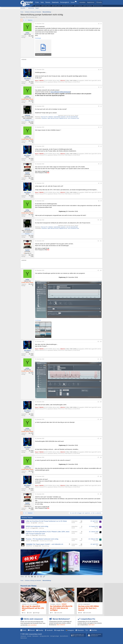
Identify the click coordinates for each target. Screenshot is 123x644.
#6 (101, 146)
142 (24, 613)
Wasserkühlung (42, 535)
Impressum (23, 636)
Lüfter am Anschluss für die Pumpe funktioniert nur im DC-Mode (46, 521)
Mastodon (81, 630)
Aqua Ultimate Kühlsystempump (60, 92)
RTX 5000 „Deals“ (47, 6)
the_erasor (96, 541)
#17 (101, 438)
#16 (101, 419)
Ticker (37, 2)
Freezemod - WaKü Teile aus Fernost (50, 118)
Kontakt (29, 636)
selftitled (28, 535)
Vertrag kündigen (55, 636)
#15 (101, 402)
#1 (101, 24)
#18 (101, 457)
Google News (60, 630)
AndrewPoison (29, 546)
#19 (101, 476)
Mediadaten (35, 636)
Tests (42, 2)
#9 (101, 201)
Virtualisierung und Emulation (46, 541)
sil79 (97, 546)
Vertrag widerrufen (44, 636)
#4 (101, 106)
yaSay (23, 17)
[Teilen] (99, 24)
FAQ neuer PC (44, 117)
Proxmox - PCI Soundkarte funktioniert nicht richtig (42, 539)
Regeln (37, 8)
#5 (101, 127)
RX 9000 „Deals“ (57, 6)
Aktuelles (23, 8)
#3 (101, 87)
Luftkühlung (41, 523)
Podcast (38, 6)
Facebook (50, 630)
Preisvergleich (65, 2)
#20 (101, 494)
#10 (101, 220)
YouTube (94, 630)
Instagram (71, 630)
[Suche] (99, 2)
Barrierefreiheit (64, 636)
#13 (101, 341)
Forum (73, 2)
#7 (101, 164)
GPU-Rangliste (79, 6)
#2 (101, 70)
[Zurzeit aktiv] (27, 77)
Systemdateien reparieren (60, 117)
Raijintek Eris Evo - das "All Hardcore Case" (69, 118)
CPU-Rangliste (88, 6)
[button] (26, 8)
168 (80, 613)
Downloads (55, 2)
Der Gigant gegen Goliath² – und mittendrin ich (48, 544)
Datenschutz (24, 638)
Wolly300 (28, 541)
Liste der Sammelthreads (72, 117)
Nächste (30, 20)
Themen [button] (48, 2)
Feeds (24, 630)
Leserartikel (31, 8)
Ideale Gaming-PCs (68, 6)
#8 (101, 183)
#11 (101, 241)
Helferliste (51, 117)
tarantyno (28, 523)
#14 (101, 359)
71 (52, 613)
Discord (32, 630)
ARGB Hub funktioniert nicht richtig (37, 526)
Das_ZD (28, 528)
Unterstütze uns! (98, 6)
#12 (101, 270)
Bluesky (41, 630)
